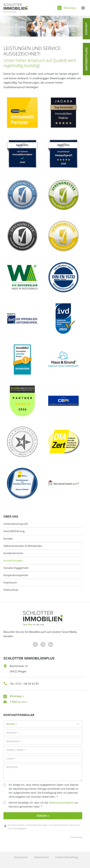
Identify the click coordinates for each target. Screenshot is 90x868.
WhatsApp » (17, 696)
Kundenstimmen (13, 553)
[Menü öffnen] (83, 8)
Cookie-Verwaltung (67, 857)
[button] (86, 29)
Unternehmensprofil (16, 524)
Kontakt (8, 539)
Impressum (10, 582)
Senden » (43, 816)
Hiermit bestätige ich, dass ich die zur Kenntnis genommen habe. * (41, 805)
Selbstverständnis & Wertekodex (23, 546)
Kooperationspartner (16, 575)
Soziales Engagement (16, 568)
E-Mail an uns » (19, 702)
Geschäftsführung (14, 531)
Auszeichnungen (13, 560)
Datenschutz (11, 590)
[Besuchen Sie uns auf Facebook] (35, 644)
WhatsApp (70, 8)
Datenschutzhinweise (61, 803)
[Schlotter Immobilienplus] (16, 8)
